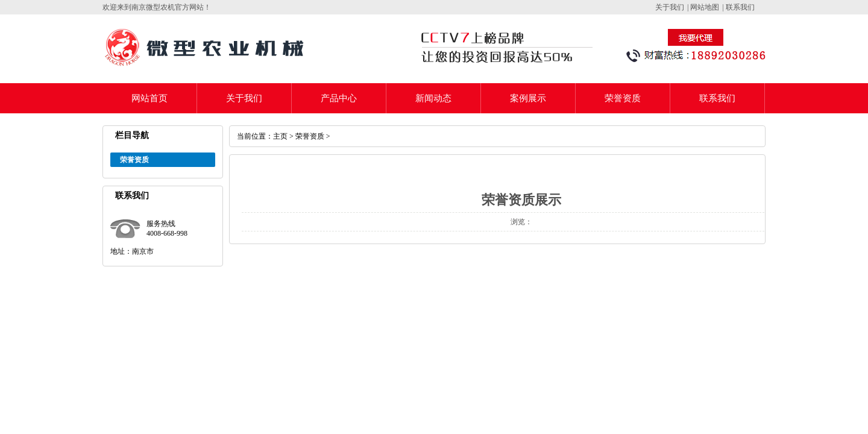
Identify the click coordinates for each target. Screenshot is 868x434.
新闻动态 (433, 98)
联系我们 (740, 7)
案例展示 (528, 98)
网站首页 (149, 98)
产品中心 (339, 98)
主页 (280, 136)
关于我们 (670, 7)
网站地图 (705, 7)
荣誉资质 (623, 98)
